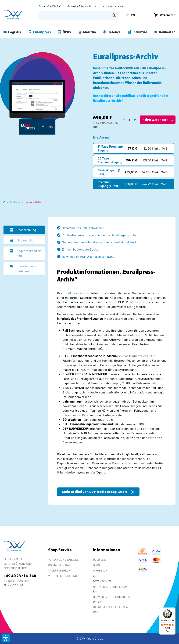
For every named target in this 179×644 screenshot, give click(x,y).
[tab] (24, 230)
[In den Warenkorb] (158, 120)
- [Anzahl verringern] (124, 119)
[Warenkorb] (164, 15)
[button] (6, 638)
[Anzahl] (129, 120)
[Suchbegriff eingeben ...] (74, 15)
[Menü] (173, 610)
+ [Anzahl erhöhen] (135, 119)
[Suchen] (114, 15)
